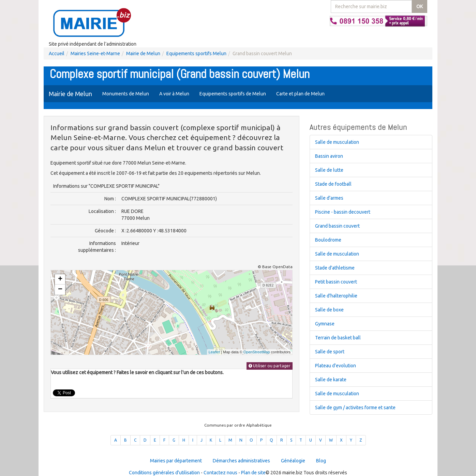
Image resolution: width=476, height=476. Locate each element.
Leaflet (214, 352)
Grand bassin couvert (337, 226)
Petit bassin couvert (336, 282)
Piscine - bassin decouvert (343, 212)
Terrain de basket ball (338, 338)
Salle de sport (330, 352)
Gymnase (325, 324)
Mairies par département (176, 461)
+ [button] (60, 279)
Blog (321, 461)
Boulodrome (328, 240)
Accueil (57, 53)
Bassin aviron (329, 156)
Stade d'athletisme (335, 268)
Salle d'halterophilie (336, 296)
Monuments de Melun (126, 94)
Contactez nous (220, 473)
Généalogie (293, 461)
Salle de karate (331, 380)
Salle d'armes (329, 198)
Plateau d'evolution (336, 366)
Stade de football (333, 184)
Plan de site (253, 473)
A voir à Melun (174, 94)
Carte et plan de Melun (300, 94)
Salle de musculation (337, 142)
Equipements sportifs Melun (196, 53)
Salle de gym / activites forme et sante (355, 408)
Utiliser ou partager (270, 366)
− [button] (60, 290)
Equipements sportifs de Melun (233, 94)
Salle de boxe (329, 310)
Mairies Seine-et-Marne (95, 53)
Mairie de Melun (143, 53)
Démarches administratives (241, 461)
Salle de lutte (329, 170)
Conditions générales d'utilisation (164, 473)
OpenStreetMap (257, 352)
